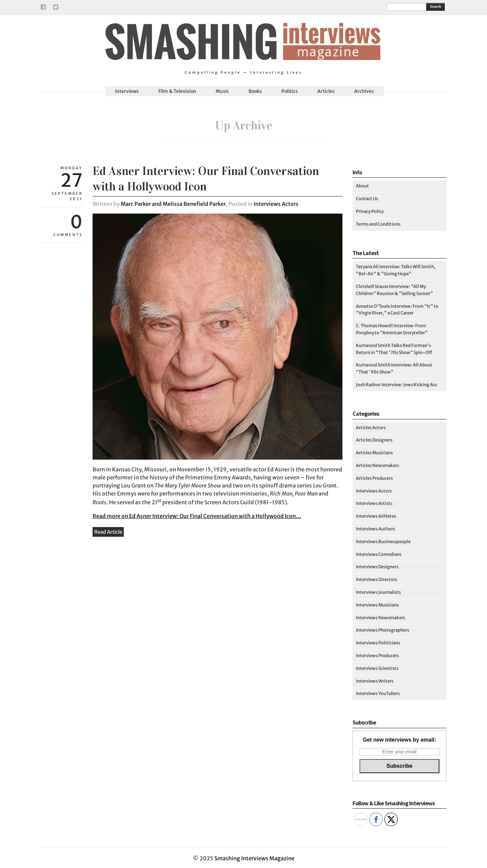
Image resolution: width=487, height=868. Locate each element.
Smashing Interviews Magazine (254, 858)
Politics (290, 91)
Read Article (108, 532)
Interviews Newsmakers (381, 618)
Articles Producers (374, 478)
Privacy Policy (370, 211)
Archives (364, 91)
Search (436, 7)
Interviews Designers (377, 567)
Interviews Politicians (378, 643)
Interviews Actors (276, 204)
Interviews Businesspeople (383, 542)
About (362, 186)
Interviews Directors (376, 580)
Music (222, 91)
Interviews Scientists (377, 668)
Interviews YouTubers (378, 693)
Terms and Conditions (378, 224)
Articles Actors (371, 428)
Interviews (127, 91)
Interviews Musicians (377, 605)
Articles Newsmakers (377, 466)
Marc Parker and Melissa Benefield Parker (173, 204)
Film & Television (177, 91)
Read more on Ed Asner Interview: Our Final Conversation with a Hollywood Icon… (197, 516)
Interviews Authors (375, 529)
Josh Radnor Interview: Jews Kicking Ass (396, 385)
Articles (326, 91)
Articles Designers (374, 440)
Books (255, 91)
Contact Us (367, 199)
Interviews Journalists (378, 592)
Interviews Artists (374, 503)
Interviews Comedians (379, 554)
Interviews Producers (377, 656)
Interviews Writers (375, 681)
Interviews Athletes (376, 516)
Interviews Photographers (383, 630)
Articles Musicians (374, 453)
